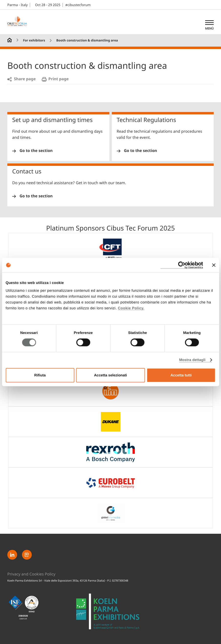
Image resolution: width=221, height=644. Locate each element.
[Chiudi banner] (214, 265)
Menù (209, 29)
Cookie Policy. (131, 308)
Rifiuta (40, 375)
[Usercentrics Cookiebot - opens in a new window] (182, 265)
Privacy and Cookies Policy (31, 574)
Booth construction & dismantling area (87, 41)
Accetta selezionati (110, 375)
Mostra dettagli (192, 360)
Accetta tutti (181, 375)
